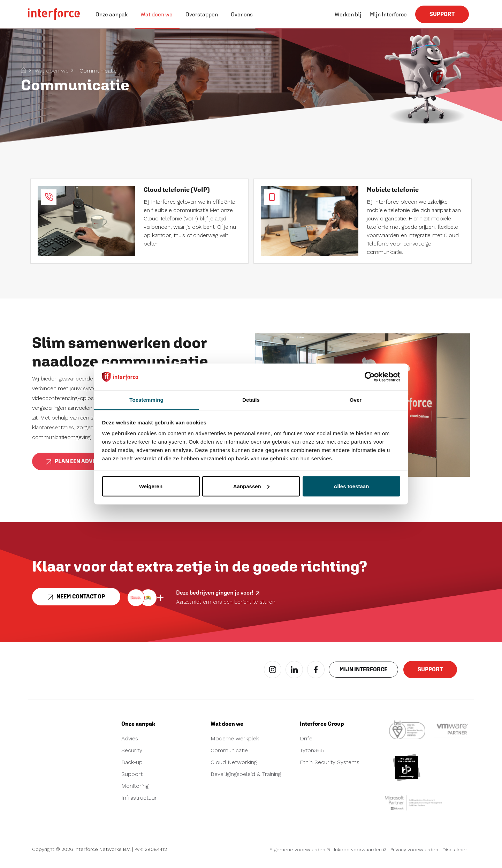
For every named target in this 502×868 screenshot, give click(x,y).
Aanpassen (251, 486)
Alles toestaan (351, 486)
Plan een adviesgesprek (86, 464)
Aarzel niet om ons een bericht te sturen (226, 602)
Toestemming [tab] (146, 399)
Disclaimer (455, 852)
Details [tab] (251, 399)
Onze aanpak (112, 14)
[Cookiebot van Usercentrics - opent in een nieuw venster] (370, 377)
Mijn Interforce (388, 14)
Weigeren (151, 486)
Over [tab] (356, 399)
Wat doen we (157, 14)
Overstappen (202, 14)
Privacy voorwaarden (414, 852)
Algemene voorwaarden (300, 852)
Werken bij (348, 14)
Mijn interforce (363, 673)
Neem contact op (76, 600)
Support (442, 17)
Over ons (242, 14)
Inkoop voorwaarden (360, 852)
